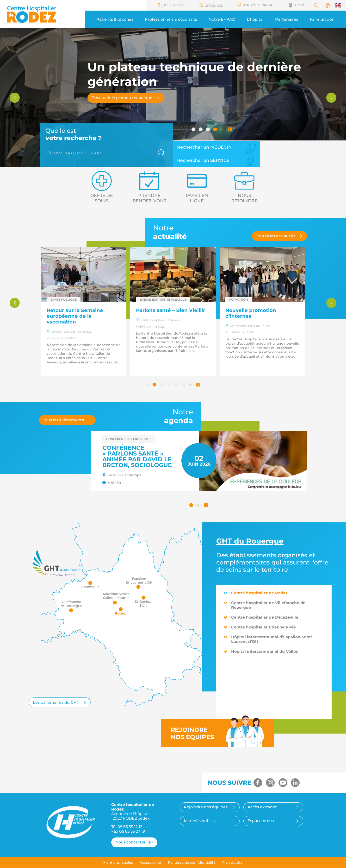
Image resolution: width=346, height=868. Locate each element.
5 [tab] (177, 385)
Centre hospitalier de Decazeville (261, 617)
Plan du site (232, 862)
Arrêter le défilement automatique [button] (206, 506)
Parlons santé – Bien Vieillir (195, 310)
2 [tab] (201, 130)
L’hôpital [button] (255, 19)
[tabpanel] (108, 311)
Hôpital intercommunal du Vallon (261, 651)
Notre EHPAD (222, 19)
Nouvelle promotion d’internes (275, 313)
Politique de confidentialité (192, 862)
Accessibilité (150, 862)
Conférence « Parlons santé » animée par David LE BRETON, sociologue (137, 456)
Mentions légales (118, 862)
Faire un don (322, 19)
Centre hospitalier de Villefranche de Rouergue (264, 605)
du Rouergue (250, 541)
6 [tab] (184, 385)
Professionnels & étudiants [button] (171, 19)
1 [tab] (194, 130)
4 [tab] (216, 130)
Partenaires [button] (287, 19)
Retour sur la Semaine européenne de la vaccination (99, 316)
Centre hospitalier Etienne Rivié (260, 627)
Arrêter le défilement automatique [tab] (230, 130)
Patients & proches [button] (115, 19)
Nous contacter (134, 842)
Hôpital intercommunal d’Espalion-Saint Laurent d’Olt (268, 639)
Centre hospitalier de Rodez (256, 593)
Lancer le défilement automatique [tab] (223, 130)
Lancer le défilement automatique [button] (199, 506)
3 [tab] (208, 130)
